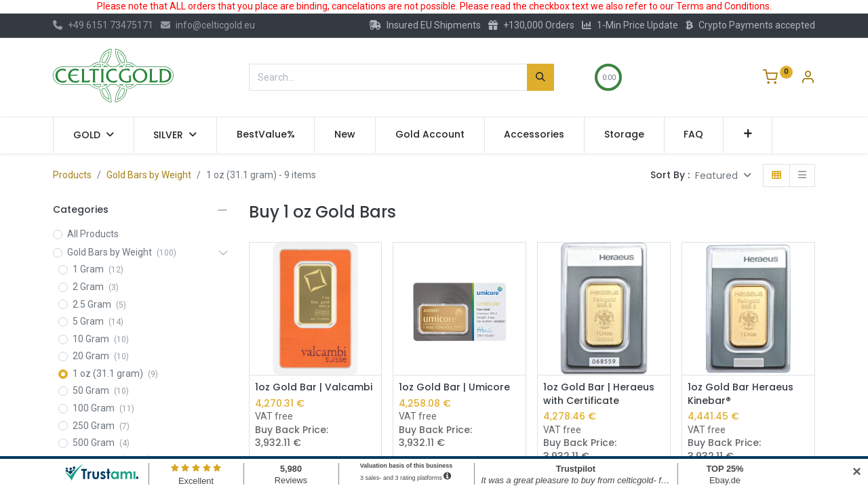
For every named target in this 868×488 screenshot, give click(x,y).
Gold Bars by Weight (149, 175)
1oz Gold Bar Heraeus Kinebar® (741, 394)
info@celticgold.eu (208, 25)
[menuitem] (266, 135)
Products (72, 175)
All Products (93, 234)
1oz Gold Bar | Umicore (454, 387)
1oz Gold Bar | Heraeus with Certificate (599, 394)
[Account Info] (808, 79)
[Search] (540, 77)
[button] (748, 135)
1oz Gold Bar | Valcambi (314, 387)
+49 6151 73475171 (103, 25)
